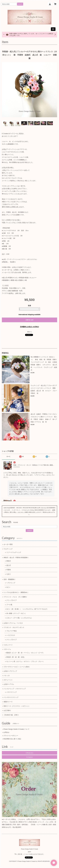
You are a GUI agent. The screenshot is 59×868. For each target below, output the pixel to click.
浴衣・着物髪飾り (10, 579)
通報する (29, 332)
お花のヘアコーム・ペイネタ (13, 623)
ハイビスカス (11, 635)
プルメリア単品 (11, 631)
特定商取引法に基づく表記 (12, 739)
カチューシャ (8, 680)
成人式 (9, 565)
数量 (29, 306)
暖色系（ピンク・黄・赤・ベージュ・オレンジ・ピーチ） (25, 653)
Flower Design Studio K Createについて (16, 729)
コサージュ (7, 649)
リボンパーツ (8, 645)
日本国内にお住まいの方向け (29, 327)
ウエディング (8, 549)
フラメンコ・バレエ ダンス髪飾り (15, 597)
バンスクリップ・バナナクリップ (15, 689)
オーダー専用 (8, 544)
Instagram (29, 757)
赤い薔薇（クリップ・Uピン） (16, 613)
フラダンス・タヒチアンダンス (14, 627)
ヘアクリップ (11, 583)
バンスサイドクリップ (11, 697)
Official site (29, 753)
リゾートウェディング (14, 552)
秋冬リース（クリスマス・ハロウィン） (17, 706)
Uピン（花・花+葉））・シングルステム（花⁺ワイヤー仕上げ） (27, 609)
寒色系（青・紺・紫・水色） (16, 657)
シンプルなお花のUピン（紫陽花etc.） (16, 592)
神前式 (9, 561)
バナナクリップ (11, 692)
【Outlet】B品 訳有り (11, 715)
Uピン (8, 587)
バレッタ (7, 675)
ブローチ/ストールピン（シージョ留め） (17, 667)
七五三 (9, 574)
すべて (8, 457)
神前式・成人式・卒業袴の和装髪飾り (16, 558)
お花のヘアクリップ (10, 671)
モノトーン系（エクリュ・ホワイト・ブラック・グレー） (25, 661)
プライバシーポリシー (11, 736)
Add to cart (29, 320)
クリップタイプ (11, 600)
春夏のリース (8, 702)
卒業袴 (9, 570)
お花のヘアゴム (9, 684)
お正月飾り (7, 710)
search (20, 4)
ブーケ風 (9, 605)
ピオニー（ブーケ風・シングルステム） (19, 618)
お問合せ (6, 732)
